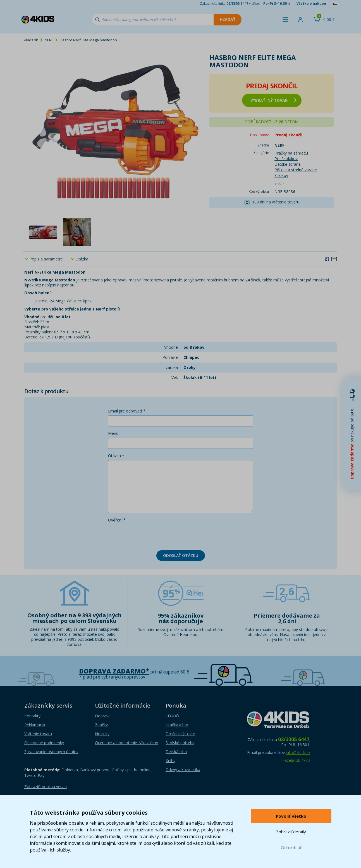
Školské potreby (180, 743)
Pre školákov (286, 159)
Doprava (103, 716)
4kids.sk (31, 40)
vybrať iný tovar (273, 100)
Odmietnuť (291, 847)
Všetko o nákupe (311, 3)
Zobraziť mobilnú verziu (46, 787)
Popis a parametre (46, 259)
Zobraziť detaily (291, 832)
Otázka (82, 259)
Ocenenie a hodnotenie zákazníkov (126, 743)
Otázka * (116, 456)
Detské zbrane (288, 164)
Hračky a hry (177, 725)
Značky (101, 725)
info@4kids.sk (298, 752)
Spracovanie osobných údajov (51, 752)
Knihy (170, 761)
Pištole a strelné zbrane (296, 170)
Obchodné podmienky (44, 743)
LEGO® (172, 716)
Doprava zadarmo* (114, 671)
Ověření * (117, 520)
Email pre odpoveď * (127, 411)
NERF (49, 40)
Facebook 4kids (296, 760)
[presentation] (150, 535)
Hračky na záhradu (291, 153)
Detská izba (176, 752)
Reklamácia (35, 725)
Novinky (102, 734)
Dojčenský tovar (180, 734)
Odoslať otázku (181, 555)
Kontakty (32, 716)
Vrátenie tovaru (38, 734)
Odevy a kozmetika (183, 769)
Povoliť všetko (291, 816)
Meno (113, 433)
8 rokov (281, 175)
